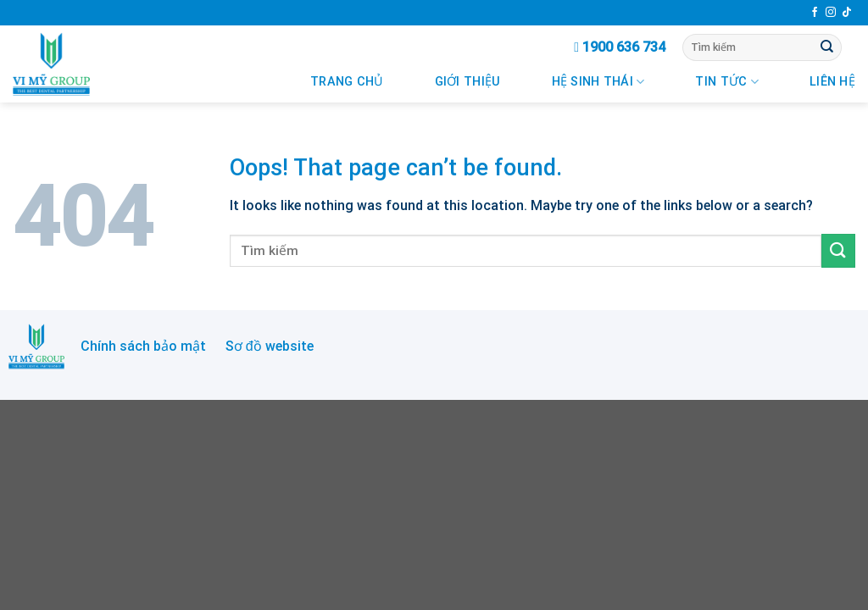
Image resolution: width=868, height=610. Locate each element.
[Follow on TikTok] (847, 13)
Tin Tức (727, 82)
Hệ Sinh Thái (598, 82)
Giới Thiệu (468, 82)
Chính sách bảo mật (143, 346)
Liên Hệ (832, 82)
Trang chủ (347, 82)
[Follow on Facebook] (815, 13)
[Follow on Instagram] (831, 13)
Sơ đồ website (270, 346)
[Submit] (827, 47)
